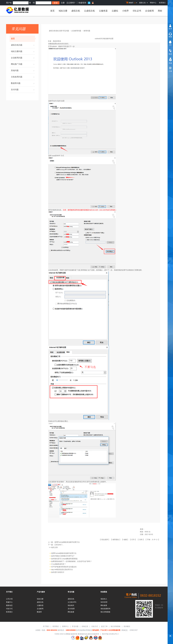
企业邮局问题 (23, 58)
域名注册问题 (23, 51)
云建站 (115, 11)
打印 (133, 540)
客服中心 (9, 602)
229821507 (133, 630)
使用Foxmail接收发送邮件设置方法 (67, 542)
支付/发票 (71, 609)
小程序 (125, 11)
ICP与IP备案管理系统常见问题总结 (64, 567)
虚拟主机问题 (23, 45)
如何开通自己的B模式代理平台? (63, 556)
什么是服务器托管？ (59, 564)
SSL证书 (137, 11)
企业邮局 (149, 11)
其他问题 (23, 70)
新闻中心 (65, 626)
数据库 (39, 612)
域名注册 (63, 11)
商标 (160, 11)
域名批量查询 (105, 609)
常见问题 (75, 626)
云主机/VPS (72, 602)
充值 (170, 63)
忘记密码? (71, 3)
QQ (170, 45)
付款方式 (9, 609)
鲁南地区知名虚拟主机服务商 (88, 634)
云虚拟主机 (89, 11)
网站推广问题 (23, 64)
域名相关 (71, 605)
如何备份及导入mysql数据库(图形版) (64, 559)
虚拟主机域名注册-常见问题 (59, 31)
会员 (170, 29)
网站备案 (71, 612)
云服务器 (103, 11)
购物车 (132, 3)
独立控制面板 (105, 612)
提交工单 (104, 626)
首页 (52, 11)
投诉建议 (127, 626)
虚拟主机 (76, 11)
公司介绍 (9, 599)
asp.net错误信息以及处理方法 (62, 570)
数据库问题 (23, 83)
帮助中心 (153, 3)
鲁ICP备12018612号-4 (110, 634)
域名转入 (104, 599)
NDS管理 (104, 602)
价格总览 (85, 626)
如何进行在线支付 (58, 572)
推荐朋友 (116, 540)
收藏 (125, 540)
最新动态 (9, 605)
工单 (170, 71)
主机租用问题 (23, 77)
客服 (170, 37)
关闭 (141, 540)
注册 (63, 3)
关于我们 (46, 626)
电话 (170, 54)
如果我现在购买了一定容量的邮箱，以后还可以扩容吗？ (71, 561)
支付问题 (23, 90)
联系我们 (162, 3)
